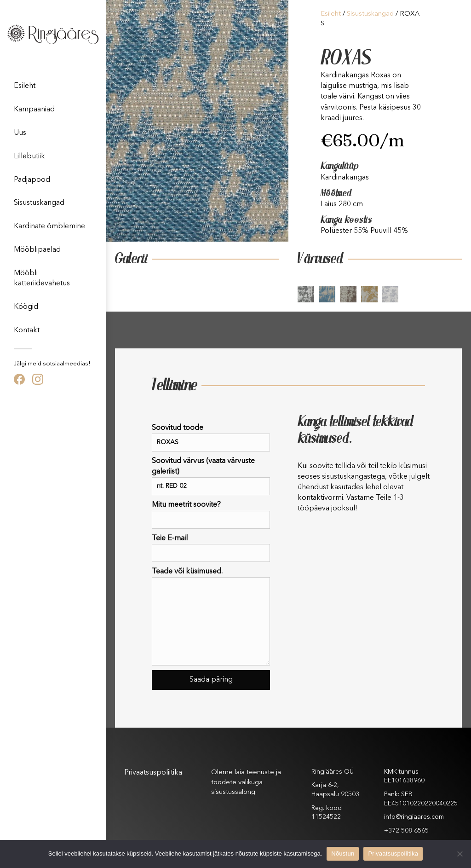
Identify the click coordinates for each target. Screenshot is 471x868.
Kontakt (27, 330)
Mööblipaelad (37, 250)
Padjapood (32, 180)
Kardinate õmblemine (49, 226)
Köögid (26, 307)
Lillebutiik (29, 156)
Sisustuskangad (39, 203)
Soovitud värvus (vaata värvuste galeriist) (211, 476)
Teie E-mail (211, 548)
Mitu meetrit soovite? (211, 515)
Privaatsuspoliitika (153, 773)
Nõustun (343, 854)
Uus (20, 133)
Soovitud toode (211, 438)
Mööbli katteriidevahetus (42, 278)
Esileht (25, 86)
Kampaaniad (34, 110)
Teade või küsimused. (211, 617)
